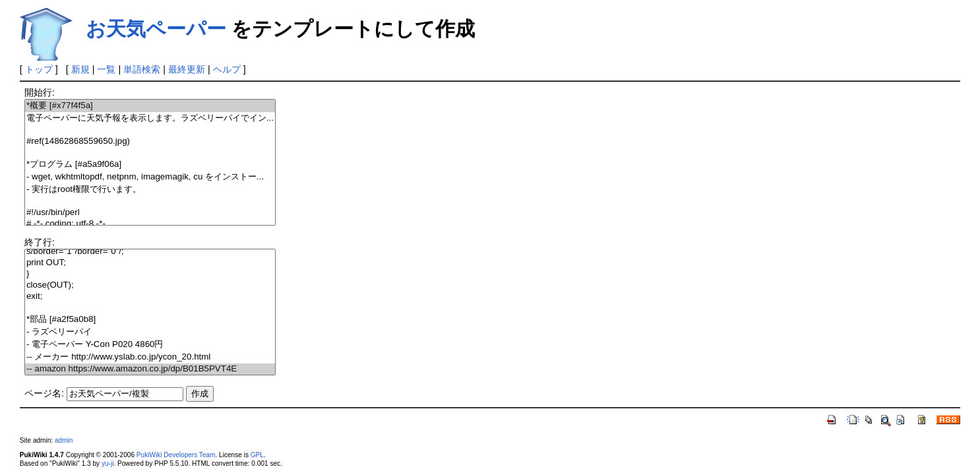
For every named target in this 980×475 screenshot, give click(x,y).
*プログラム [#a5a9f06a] (150, 165)
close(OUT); (150, 285)
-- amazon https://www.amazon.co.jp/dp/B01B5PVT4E (150, 369)
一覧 (106, 69)
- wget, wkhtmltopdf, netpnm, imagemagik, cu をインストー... (150, 177)
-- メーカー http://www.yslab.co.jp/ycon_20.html (150, 357)
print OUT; (150, 263)
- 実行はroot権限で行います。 (150, 190)
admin (64, 440)
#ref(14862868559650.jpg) (150, 142)
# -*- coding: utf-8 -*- (150, 224)
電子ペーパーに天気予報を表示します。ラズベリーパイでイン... (150, 118)
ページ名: (44, 393)
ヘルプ (227, 69)
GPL (257, 455)
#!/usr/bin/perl (150, 213)
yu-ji (107, 463)
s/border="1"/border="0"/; (150, 252)
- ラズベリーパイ (150, 332)
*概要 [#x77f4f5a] (150, 106)
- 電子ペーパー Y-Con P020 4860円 (150, 345)
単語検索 (142, 69)
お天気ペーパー (156, 29)
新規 (80, 69)
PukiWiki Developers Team (176, 455)
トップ (39, 69)
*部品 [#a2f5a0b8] (150, 320)
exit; (150, 297)
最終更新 (187, 69)
